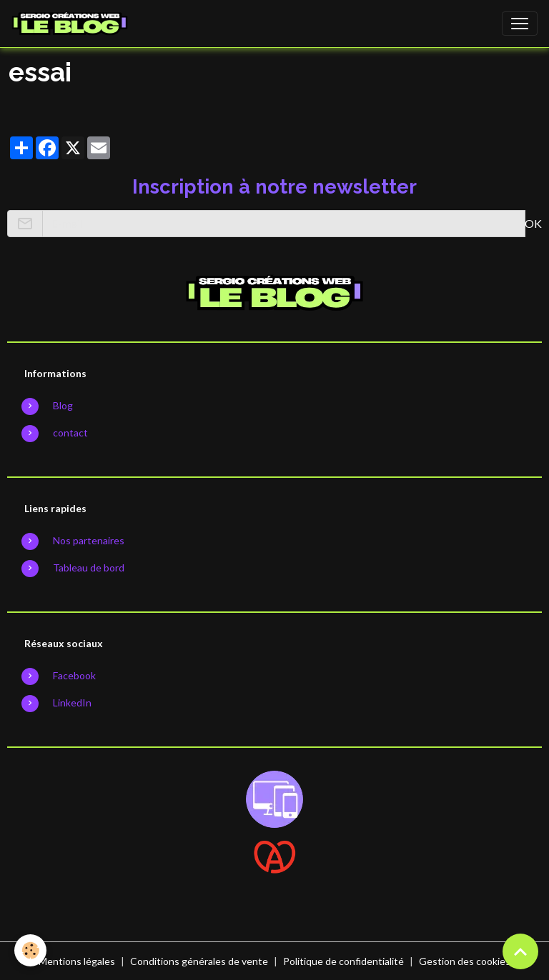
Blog (63, 405)
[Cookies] (30, 950)
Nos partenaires (89, 540)
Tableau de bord (89, 567)
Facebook (74, 675)
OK (533, 223)
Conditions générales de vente (199, 961)
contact (70, 432)
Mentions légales (77, 961)
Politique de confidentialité (343, 961)
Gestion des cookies (465, 961)
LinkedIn (72, 702)
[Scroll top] (520, 951)
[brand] (73, 24)
